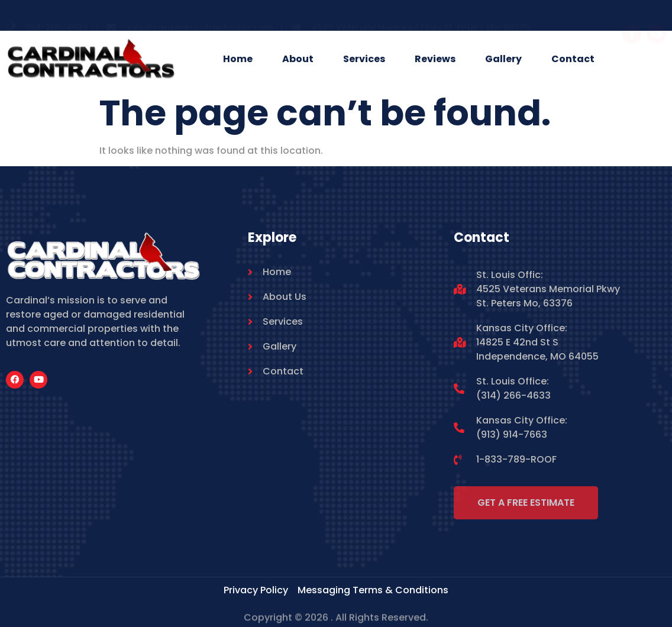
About (298, 59)
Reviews (435, 59)
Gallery (503, 59)
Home (238, 59)
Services (364, 59)
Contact (573, 59)
